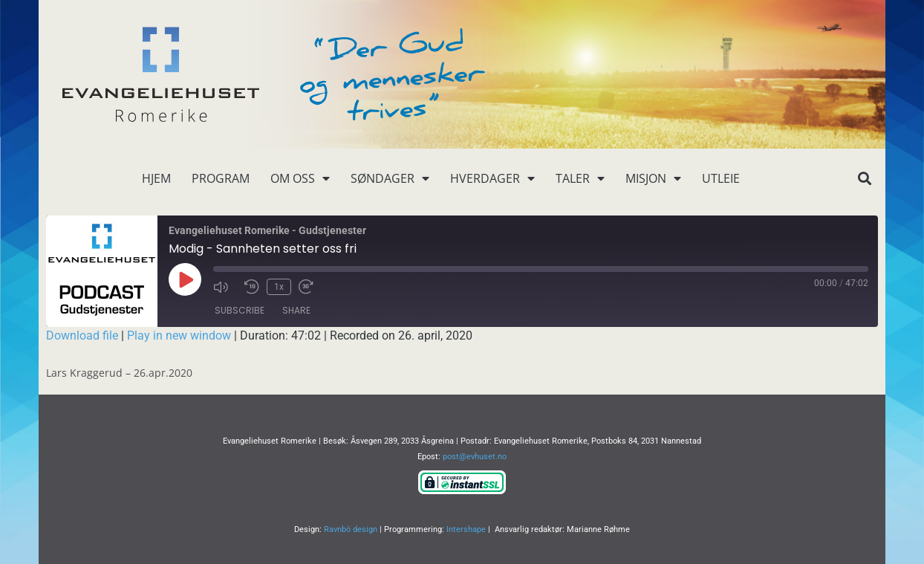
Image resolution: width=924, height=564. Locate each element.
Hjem (156, 178)
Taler (580, 178)
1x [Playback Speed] (279, 287)
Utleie (721, 178)
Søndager (390, 178)
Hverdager (492, 178)
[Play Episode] (185, 279)
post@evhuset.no (475, 457)
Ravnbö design (351, 529)
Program (221, 178)
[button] (864, 179)
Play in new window (179, 336)
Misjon (653, 178)
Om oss (300, 178)
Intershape (466, 529)
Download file (82, 336)
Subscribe (240, 310)
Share (296, 310)
